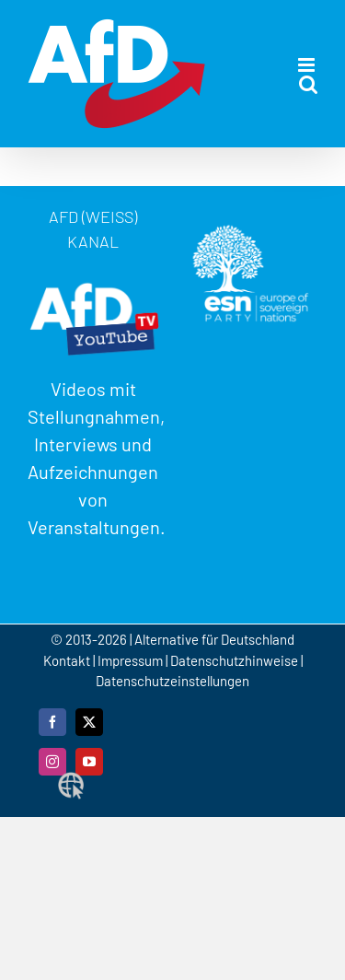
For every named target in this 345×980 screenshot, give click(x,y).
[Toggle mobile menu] (308, 65)
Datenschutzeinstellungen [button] (172, 681)
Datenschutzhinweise (234, 660)
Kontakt (68, 660)
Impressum (130, 660)
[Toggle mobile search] (308, 84)
